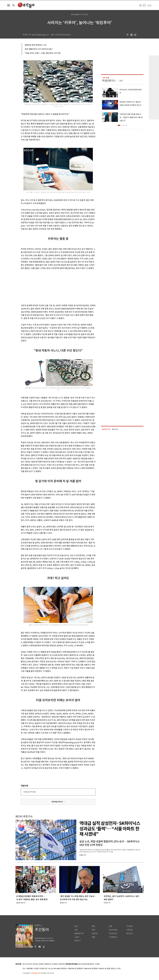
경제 (93, 926)
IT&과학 (95, 934)
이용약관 (62, 964)
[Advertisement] (53, 286)
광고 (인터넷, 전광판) (37, 964)
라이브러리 (113, 934)
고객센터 (55, 964)
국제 (93, 930)
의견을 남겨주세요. (30, 792)
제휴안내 (48, 964)
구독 (121, 81)
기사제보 (129, 926)
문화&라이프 (79, 934)
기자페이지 (113, 937)
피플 (93, 937)
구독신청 (129, 930)
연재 (111, 926)
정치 (76, 926)
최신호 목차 (113, 930)
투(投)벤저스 (109, 81)
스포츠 (77, 937)
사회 (76, 930)
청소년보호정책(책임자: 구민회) (89, 964)
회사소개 (26, 964)
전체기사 (78, 941)
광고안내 (129, 934)
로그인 (149, 6)
